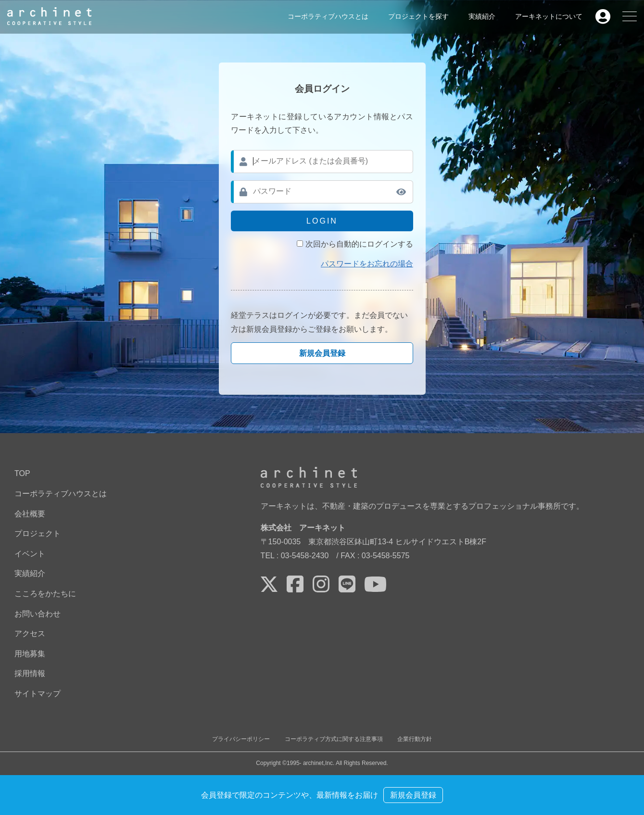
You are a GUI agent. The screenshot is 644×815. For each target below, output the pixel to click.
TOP (22, 473)
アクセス (30, 633)
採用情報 (30, 673)
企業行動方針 (415, 739)
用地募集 (30, 654)
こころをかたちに (45, 594)
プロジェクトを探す (418, 16)
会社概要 (30, 514)
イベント (30, 554)
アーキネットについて (549, 16)
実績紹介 (482, 16)
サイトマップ (38, 694)
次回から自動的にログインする (359, 244)
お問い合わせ (38, 614)
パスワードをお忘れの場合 (367, 264)
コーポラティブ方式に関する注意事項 (334, 739)
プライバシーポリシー (241, 739)
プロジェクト (38, 533)
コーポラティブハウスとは (328, 16)
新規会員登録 (322, 353)
